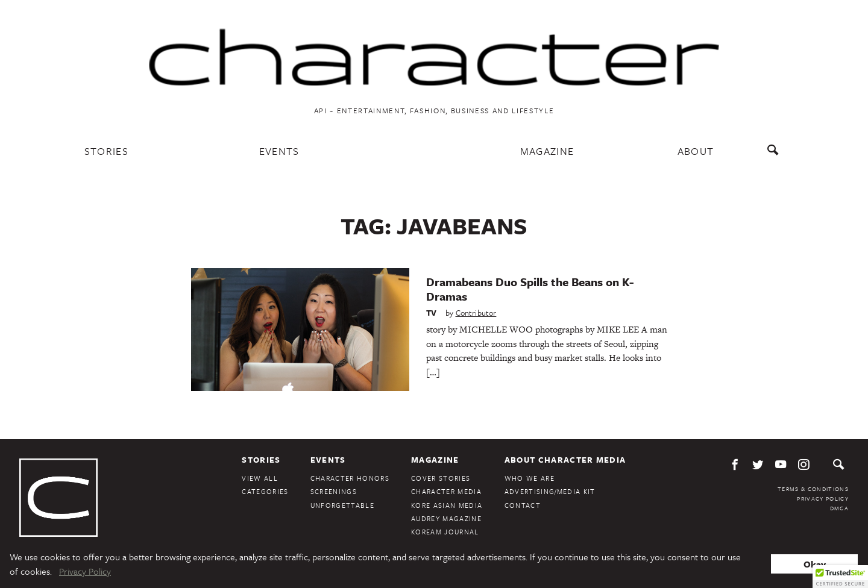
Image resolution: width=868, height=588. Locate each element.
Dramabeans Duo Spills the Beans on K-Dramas (530, 289)
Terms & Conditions (813, 489)
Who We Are (530, 478)
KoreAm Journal (445, 532)
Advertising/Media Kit (550, 491)
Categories (265, 491)
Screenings (334, 491)
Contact (523, 505)
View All (260, 478)
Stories (106, 151)
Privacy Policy (823, 498)
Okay (815, 564)
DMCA (839, 508)
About (696, 151)
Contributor (476, 313)
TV (431, 313)
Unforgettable (342, 505)
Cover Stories (441, 478)
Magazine (547, 151)
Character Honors (350, 478)
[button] (840, 577)
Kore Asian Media (447, 505)
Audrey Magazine (446, 518)
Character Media (446, 491)
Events (279, 151)
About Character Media (565, 460)
